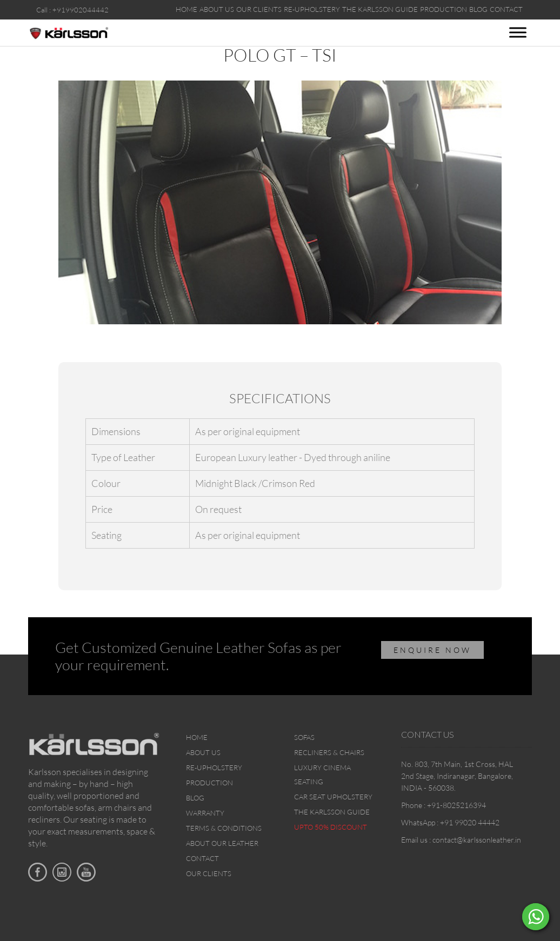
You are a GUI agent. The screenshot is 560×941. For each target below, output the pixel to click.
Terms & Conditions (224, 828)
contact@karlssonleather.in (477, 840)
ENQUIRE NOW (432, 650)
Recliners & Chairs (329, 752)
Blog (195, 798)
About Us (203, 752)
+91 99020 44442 (470, 822)
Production (209, 783)
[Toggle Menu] (518, 32)
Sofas (304, 737)
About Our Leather (222, 843)
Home (197, 737)
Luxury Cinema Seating (322, 775)
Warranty (205, 813)
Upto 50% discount (331, 827)
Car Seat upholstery (333, 797)
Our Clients (209, 873)
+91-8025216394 (456, 805)
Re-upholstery (214, 768)
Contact (202, 858)
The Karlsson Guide (332, 812)
